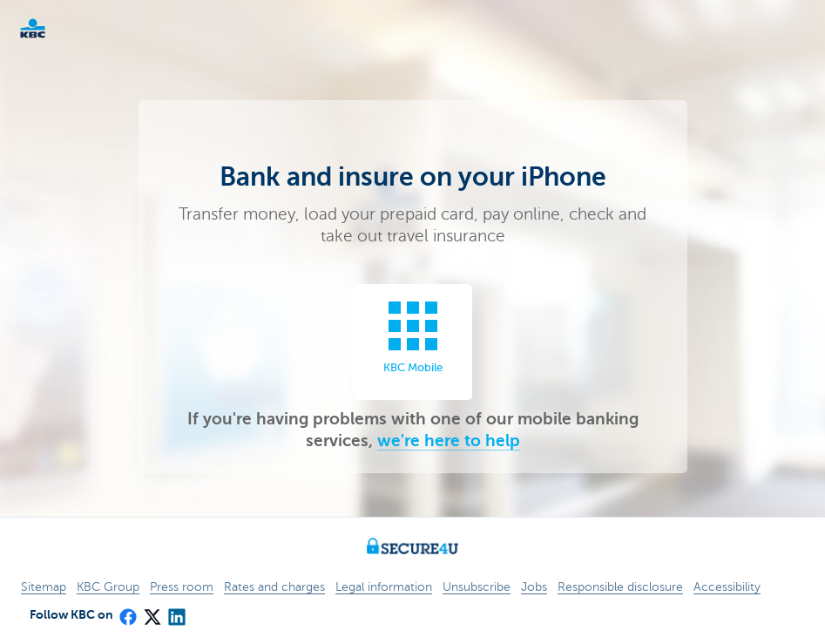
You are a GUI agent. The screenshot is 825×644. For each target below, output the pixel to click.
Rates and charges (274, 587)
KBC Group (108, 587)
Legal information (384, 587)
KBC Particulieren (61, 28)
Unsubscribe (477, 587)
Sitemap (44, 587)
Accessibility (727, 587)
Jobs (534, 587)
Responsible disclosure (620, 587)
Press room (182, 587)
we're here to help (449, 441)
